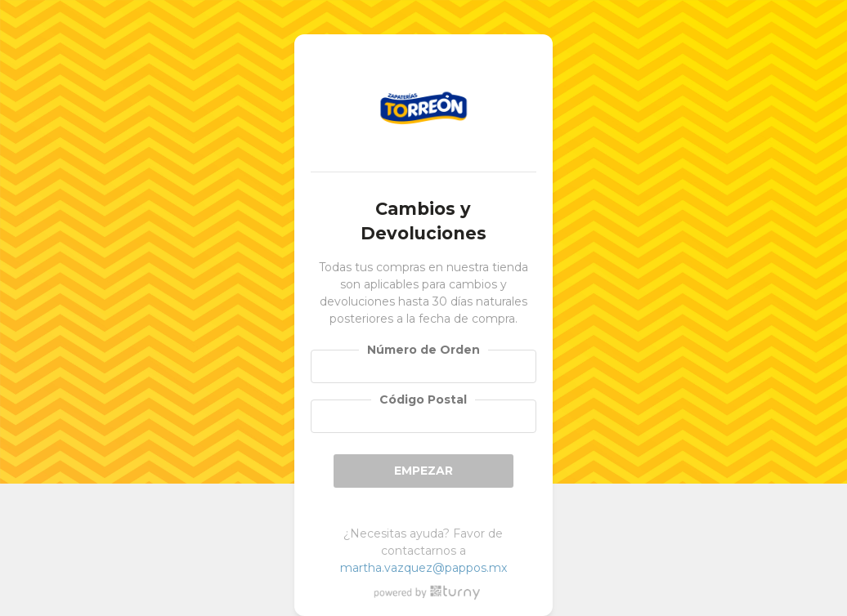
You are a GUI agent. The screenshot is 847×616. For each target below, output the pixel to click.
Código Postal (423, 400)
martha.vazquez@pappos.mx (423, 568)
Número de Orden (423, 350)
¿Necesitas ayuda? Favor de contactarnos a (423, 551)
